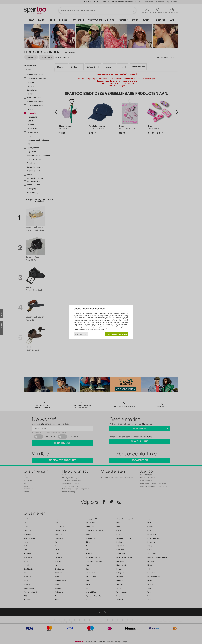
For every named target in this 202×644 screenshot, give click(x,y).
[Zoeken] (132, 10)
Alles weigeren (81, 334)
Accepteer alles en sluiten (117, 334)
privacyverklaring (95, 330)
